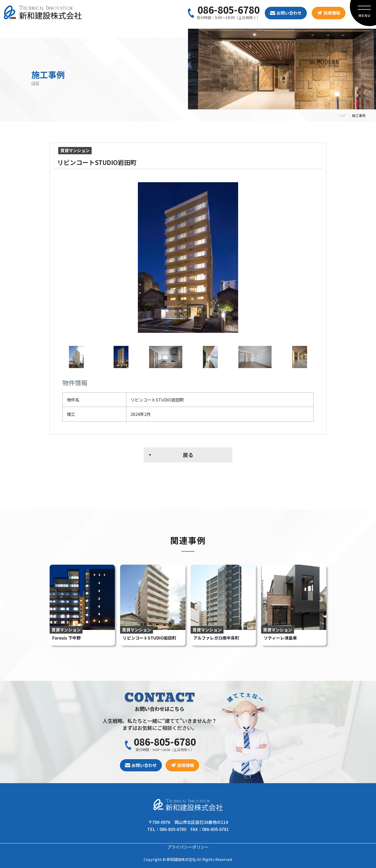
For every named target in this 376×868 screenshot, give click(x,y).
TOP (342, 116)
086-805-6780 (228, 9)
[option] (188, 258)
